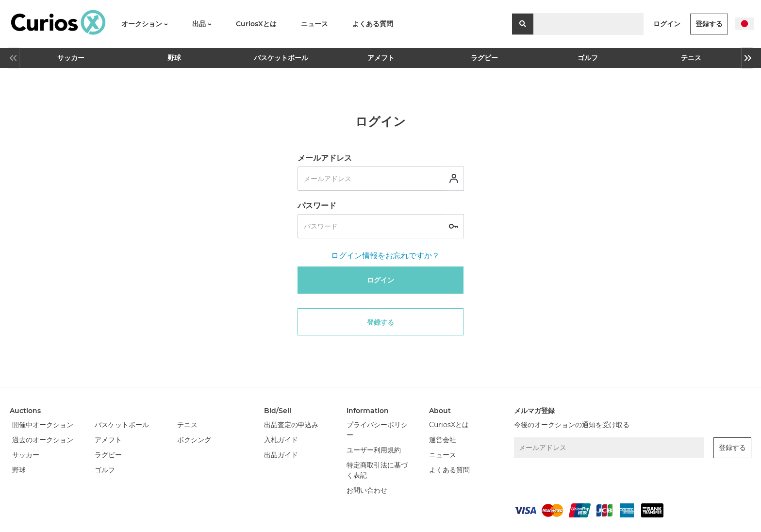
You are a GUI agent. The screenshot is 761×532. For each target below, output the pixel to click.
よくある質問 (373, 24)
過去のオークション (43, 440)
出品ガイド (281, 455)
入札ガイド (281, 440)
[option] (71, 58)
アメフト (381, 58)
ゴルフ (588, 58)
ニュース (314, 24)
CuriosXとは (256, 24)
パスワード (317, 206)
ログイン (667, 24)
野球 (174, 58)
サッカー (71, 58)
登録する (709, 24)
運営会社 (443, 440)
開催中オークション (43, 425)
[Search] (588, 24)
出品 (202, 24)
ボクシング (194, 440)
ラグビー (484, 58)
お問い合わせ (367, 490)
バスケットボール (279, 58)
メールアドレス (325, 158)
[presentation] (566, 479)
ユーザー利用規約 (374, 450)
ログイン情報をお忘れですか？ (385, 256)
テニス (691, 58)
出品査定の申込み (291, 425)
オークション (145, 24)
